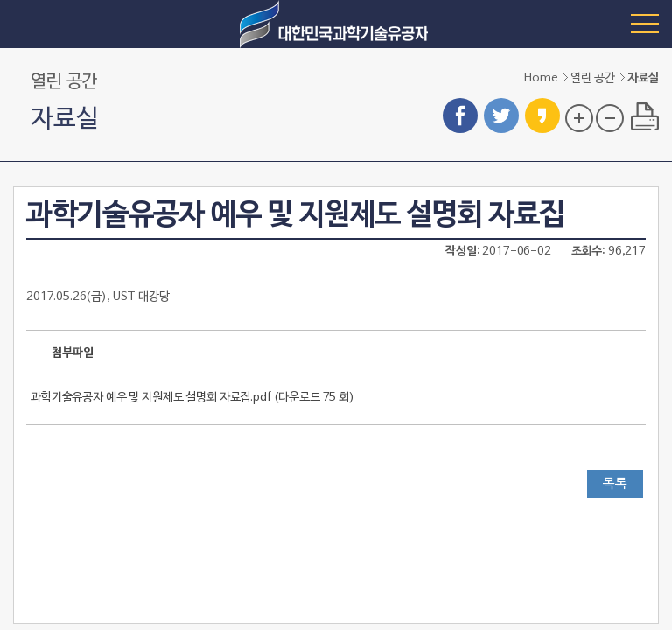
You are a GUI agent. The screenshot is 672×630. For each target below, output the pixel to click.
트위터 (501, 115)
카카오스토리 (542, 115)
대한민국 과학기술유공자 (336, 24)
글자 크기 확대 (579, 118)
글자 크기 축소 (610, 118)
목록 (615, 484)
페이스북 (460, 115)
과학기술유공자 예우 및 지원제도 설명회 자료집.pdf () (192, 398)
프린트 (645, 116)
